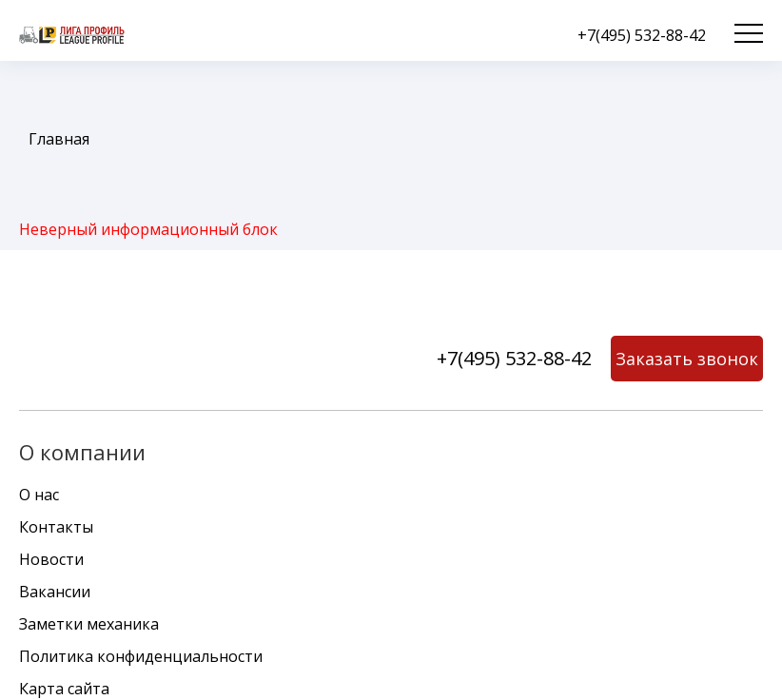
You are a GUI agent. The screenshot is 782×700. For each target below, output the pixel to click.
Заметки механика (89, 624)
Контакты (56, 527)
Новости (51, 559)
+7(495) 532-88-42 (642, 35)
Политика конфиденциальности (141, 656)
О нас (39, 495)
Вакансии (55, 592)
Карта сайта (64, 689)
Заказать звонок (687, 359)
